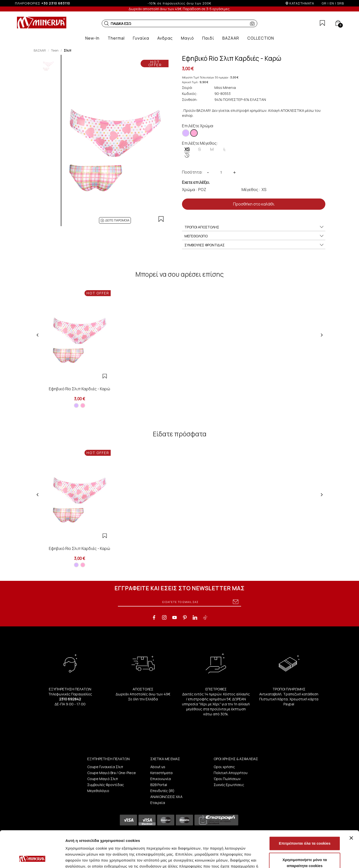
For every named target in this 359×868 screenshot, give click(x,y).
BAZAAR (40, 50)
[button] (106, 23)
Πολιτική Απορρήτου (231, 773)
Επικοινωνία (161, 779)
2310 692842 (70, 699)
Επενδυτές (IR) (162, 791)
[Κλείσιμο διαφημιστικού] (351, 804)
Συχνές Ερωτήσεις (229, 785)
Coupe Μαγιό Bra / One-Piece (112, 773)
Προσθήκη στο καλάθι (254, 204)
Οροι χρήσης (224, 767)
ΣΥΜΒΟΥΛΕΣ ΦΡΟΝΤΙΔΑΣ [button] (254, 245)
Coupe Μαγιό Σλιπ (103, 779)
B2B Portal (159, 785)
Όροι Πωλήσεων (227, 779)
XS (187, 152)
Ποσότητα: (192, 172)
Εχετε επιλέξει (196, 182)
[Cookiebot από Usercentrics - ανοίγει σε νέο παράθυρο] (32, 858)
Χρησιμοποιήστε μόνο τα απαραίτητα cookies (305, 829)
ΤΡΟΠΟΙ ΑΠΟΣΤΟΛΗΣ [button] (254, 227)
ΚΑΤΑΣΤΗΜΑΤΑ (302, 3)
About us (158, 767)
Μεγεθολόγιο (98, 791)
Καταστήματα (161, 773)
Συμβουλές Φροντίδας (106, 785)
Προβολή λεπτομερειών (296, 858)
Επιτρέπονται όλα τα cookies (305, 809)
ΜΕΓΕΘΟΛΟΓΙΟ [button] (254, 236)
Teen (55, 50)
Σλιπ (68, 50)
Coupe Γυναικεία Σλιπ (105, 767)
